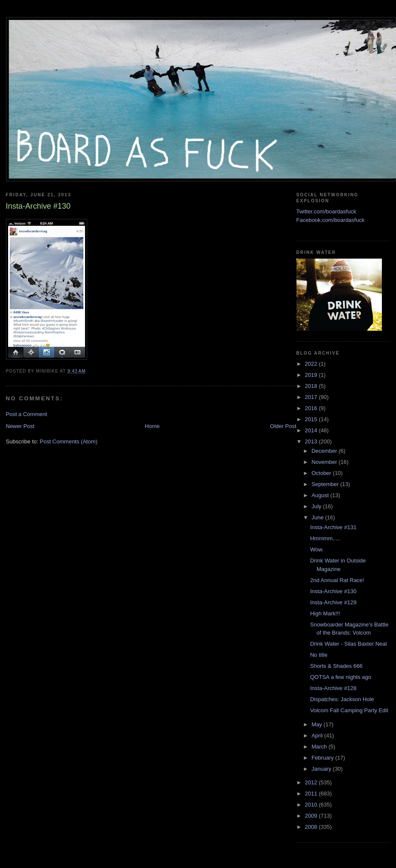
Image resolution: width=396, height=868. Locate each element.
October (322, 473)
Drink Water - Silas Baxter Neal (348, 644)
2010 (312, 805)
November (325, 462)
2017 (312, 397)
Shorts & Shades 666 (336, 666)
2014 (312, 430)
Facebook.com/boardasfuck (331, 220)
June (318, 517)
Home (152, 426)
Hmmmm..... (325, 538)
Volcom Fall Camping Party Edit (349, 710)
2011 (312, 794)
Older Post (283, 426)
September (326, 484)
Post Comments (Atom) (69, 441)
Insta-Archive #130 (333, 591)
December (325, 451)
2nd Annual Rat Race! (337, 580)
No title (319, 655)
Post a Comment (27, 414)
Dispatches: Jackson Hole (342, 699)
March (320, 747)
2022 (312, 364)
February (323, 758)
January (322, 769)
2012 (312, 782)
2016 (312, 408)
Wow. (317, 549)
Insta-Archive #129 (333, 602)
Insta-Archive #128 (333, 688)
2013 (312, 441)
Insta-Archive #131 (333, 527)
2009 (312, 816)
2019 (312, 375)
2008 (312, 827)
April (318, 735)
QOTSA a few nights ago (341, 677)
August (321, 495)
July (317, 506)
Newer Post (20, 426)
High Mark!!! (325, 613)
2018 (312, 386)
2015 (312, 419)
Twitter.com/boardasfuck (326, 211)
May (317, 724)
